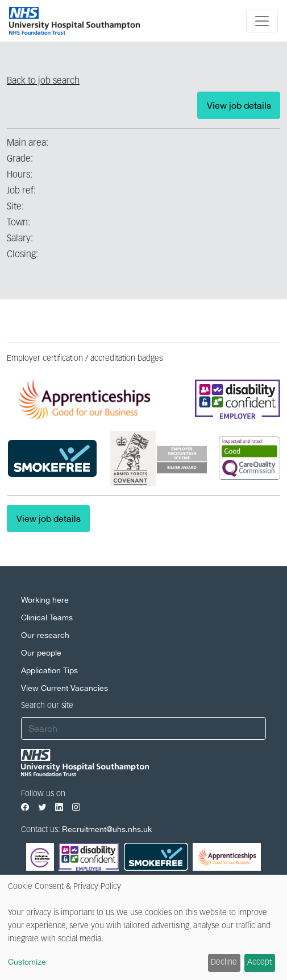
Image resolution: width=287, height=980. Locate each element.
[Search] (143, 728)
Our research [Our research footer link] (45, 635)
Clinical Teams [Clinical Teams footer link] (47, 617)
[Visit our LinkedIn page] (59, 807)
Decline (224, 963)
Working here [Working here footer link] (45, 600)
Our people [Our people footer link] (41, 653)
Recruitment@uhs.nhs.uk (107, 829)
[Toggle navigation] (262, 21)
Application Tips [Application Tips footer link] (49, 670)
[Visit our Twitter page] (42, 807)
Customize (27, 962)
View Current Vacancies (65, 688)
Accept (259, 963)
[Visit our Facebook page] (25, 807)
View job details (239, 105)
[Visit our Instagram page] (76, 807)
